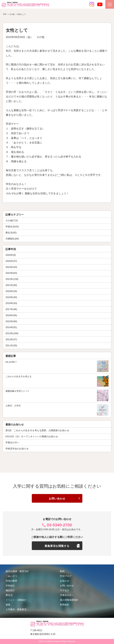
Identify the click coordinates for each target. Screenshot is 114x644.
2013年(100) (12, 333)
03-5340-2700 (59, 525)
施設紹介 (10, 590)
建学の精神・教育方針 (17, 571)
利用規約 (65, 605)
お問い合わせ (57, 499)
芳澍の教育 (11, 581)
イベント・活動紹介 (16, 600)
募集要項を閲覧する (57, 546)
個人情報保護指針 (69, 600)
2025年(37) (11, 261)
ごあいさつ (11, 576)
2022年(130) (12, 279)
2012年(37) (11, 339)
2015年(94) (11, 321)
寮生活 (9, 595)
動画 (62, 571)
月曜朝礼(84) (12, 239)
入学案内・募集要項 (16, 609)
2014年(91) (11, 327)
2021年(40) (11, 285)
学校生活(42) (12, 227)
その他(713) (12, 221)
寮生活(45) (11, 233)
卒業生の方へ (67, 595)
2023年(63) (11, 273)
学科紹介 (10, 586)
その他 (40, 37)
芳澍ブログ (66, 576)
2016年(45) (11, 315)
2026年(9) (11, 255)
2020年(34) (11, 291)
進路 (8, 605)
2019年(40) (11, 297)
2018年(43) (11, 303)
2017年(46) (11, 309)
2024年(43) (11, 267)
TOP (5, 14)
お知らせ (65, 581)
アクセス (65, 590)
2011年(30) (11, 346)
